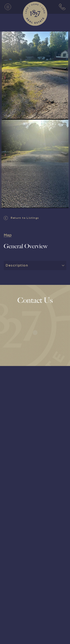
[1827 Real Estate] (35, 14)
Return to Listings (21, 218)
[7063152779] (62, 7)
